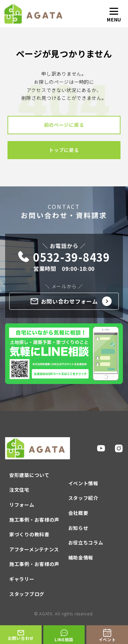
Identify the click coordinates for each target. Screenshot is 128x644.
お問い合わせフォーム (71, 301)
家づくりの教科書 (29, 534)
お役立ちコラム (86, 542)
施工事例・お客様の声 (34, 520)
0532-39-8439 (64, 257)
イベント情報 (83, 483)
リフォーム (22, 505)
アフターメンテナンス (34, 549)
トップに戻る (64, 150)
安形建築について (29, 475)
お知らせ (78, 528)
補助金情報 (81, 557)
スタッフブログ (27, 594)
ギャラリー (22, 579)
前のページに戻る (64, 125)
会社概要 (78, 513)
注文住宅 (19, 490)
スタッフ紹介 (83, 498)
